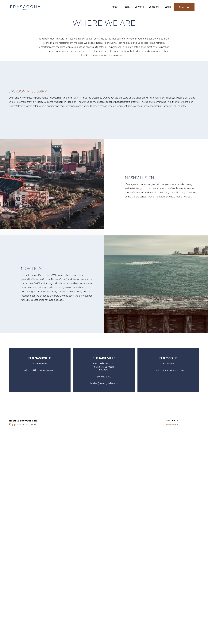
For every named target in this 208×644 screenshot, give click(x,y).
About (115, 7)
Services (139, 7)
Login (168, 7)
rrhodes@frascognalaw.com (40, 370)
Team (127, 7)
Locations (154, 7)
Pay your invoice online (23, 424)
